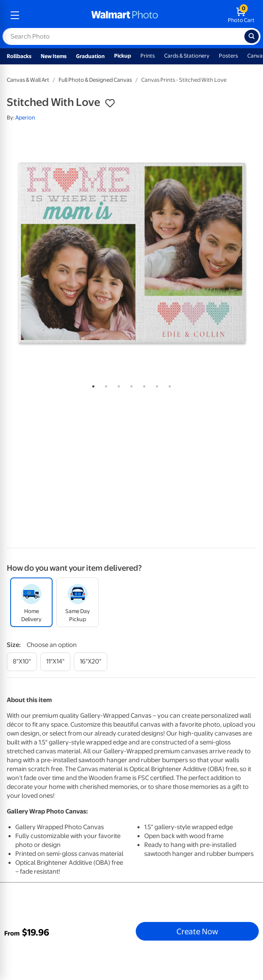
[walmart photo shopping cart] (241, 15)
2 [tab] (104, 385)
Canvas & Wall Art (28, 80)
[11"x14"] (55, 662)
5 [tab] (143, 385)
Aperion (25, 118)
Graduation (90, 56)
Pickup (123, 56)
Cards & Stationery (187, 56)
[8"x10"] (22, 662)
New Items (54, 56)
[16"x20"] (91, 662)
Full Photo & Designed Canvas (95, 80)
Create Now (197, 931)
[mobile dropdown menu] (15, 15)
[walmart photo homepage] (125, 15)
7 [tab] (168, 385)
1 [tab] (92, 385)
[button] (110, 103)
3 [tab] (117, 385)
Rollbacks (19, 56)
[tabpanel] (131, 253)
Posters (228, 56)
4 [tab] (130, 385)
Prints (148, 56)
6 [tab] (155, 385)
